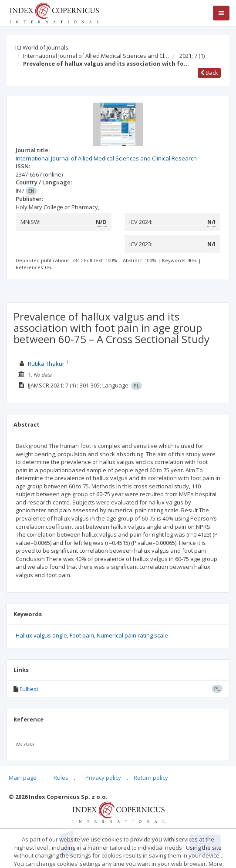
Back (209, 73)
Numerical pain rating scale (132, 635)
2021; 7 (192, 56)
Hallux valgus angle (41, 635)
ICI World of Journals (42, 47)
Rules (61, 778)
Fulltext (29, 689)
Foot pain (82, 635)
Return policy (151, 778)
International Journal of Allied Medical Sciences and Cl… (96, 56)
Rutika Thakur (46, 364)
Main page (23, 778)
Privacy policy (103, 778)
